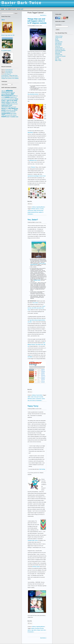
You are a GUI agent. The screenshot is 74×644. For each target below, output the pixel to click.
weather (40, 212)
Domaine (57, 40)
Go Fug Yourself (59, 48)
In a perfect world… (7, 51)
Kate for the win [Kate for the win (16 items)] (14, 104)
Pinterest (33, 167)
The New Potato (59, 55)
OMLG (3, 20)
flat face (42, 628)
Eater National (58, 43)
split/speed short (33, 160)
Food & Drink (39, 395)
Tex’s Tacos (35, 303)
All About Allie (11, 9)
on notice (42, 209)
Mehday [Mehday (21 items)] (4, 109)
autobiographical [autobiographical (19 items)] (6, 93)
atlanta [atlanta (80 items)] (9, 91)
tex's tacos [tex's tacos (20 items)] (13, 113)
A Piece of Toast (59, 36)
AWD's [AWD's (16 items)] (12, 93)
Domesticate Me (59, 42)
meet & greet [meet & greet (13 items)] (14, 107)
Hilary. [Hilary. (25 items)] (3, 102)
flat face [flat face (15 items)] (13, 99)
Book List (20, 9)
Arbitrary (34, 207)
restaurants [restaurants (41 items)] (6, 113)
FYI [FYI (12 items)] (6, 101)
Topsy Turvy (33, 406)
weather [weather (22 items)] (13, 117)
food (35, 397)
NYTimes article (36, 567)
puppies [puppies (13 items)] (8, 112)
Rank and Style (59, 52)
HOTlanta (33, 209)
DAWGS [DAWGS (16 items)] (12, 98)
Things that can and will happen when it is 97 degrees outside (37, 21)
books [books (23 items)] (14, 96)
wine (44, 630)
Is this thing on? (9, 70)
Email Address (58, 25)
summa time (30, 211)
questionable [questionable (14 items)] (13, 112)
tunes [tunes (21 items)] (8, 117)
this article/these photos (33, 94)
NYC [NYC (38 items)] (16, 110)
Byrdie (57, 39)
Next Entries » (43, 15)
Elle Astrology (58, 45)
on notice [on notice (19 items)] (4, 112)
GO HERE (30, 357)
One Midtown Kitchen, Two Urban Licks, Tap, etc (37, 344)
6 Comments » (39, 400)
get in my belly (40, 397)
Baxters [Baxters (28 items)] (8, 94)
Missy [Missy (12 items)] (7, 109)
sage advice (34, 630)
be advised (37, 628)
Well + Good (58, 59)
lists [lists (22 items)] (10, 107)
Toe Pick (57, 58)
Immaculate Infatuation (60, 50)
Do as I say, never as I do (8, 35)
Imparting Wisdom (40, 207)
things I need (40, 630)
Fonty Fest (58, 46)
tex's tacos (33, 400)
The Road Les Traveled (60, 56)
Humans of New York (60, 49)
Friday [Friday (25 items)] (3, 101)
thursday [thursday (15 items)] (7, 115)
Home (2, 9)
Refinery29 (58, 53)
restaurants (38, 399)
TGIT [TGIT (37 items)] (3, 115)
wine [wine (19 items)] (17, 117)
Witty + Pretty (58, 60)
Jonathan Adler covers (33, 540)
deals (32, 397)
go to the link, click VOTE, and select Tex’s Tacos (36, 308)
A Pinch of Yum (59, 38)
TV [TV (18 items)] (10, 117)
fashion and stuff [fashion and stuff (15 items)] (7, 99)
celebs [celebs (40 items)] (7, 97)
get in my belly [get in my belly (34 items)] (12, 101)
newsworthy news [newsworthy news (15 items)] (10, 110)
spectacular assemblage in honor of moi (37, 176)
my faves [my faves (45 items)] (12, 108)
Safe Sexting (42, 469)
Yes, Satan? (33, 220)
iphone (37, 209)
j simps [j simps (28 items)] (8, 104)
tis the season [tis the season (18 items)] (13, 115)
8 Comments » (31, 632)
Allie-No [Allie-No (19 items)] (3, 91)
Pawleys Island (37, 280)
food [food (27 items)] (17, 99)
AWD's (29, 397)
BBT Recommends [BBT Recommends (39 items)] (8, 95)
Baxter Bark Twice (21, 3)
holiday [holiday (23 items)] (8, 102)
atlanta (33, 628)
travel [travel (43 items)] (4, 117)
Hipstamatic (30, 132)
